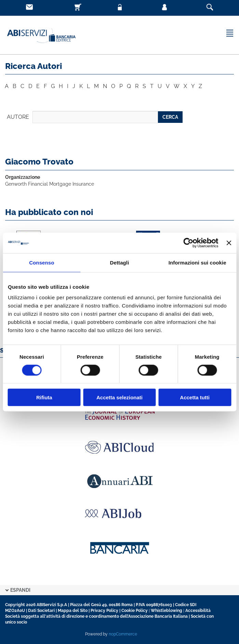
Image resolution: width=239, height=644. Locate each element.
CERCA (170, 117)
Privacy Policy (104, 611)
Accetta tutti (195, 397)
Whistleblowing (167, 611)
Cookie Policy (135, 611)
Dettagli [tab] (120, 262)
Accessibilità (198, 611)
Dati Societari (41, 611)
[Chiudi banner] (229, 243)
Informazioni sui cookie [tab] (197, 262)
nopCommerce (123, 634)
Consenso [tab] (42, 262)
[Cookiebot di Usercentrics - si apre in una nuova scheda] (189, 243)
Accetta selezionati (119, 397)
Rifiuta (44, 397)
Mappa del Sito (73, 611)
